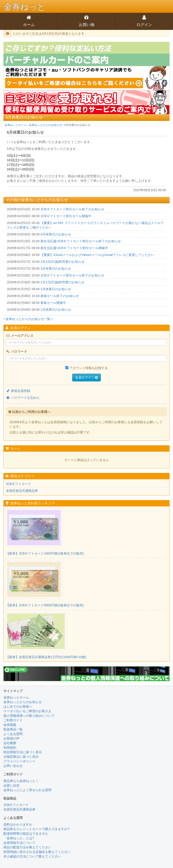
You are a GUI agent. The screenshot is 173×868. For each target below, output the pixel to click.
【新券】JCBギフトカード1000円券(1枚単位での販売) (45, 553)
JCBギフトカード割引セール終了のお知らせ (72, 209)
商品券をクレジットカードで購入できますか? (36, 829)
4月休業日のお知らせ (56, 234)
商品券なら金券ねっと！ (21, 781)
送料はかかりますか (18, 824)
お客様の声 (11, 738)
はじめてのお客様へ (18, 706)
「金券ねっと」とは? (19, 838)
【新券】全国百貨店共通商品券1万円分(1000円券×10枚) (46, 657)
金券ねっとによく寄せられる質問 (27, 790)
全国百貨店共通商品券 (22, 491)
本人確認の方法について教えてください (32, 856)
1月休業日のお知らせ (56, 310)
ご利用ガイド (13, 720)
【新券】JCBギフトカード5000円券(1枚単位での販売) (45, 605)
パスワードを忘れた (23, 398)
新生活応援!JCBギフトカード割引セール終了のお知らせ (81, 241)
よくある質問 (13, 734)
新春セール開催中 (53, 303)
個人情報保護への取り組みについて (29, 716)
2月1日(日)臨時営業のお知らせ (63, 282)
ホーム (29, 25)
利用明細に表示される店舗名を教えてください (37, 852)
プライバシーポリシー (19, 761)
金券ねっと (24, 7)
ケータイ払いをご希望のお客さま (27, 711)
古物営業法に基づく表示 (21, 757)
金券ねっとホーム (16, 125)
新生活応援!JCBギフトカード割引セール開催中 (74, 248)
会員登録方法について (19, 843)
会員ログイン (87, 378)
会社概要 (10, 743)
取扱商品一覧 (13, 729)
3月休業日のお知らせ (56, 268)
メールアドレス (20, 336)
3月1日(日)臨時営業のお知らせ (63, 262)
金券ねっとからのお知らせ (46, 125)
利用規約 (10, 748)
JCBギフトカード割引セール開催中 (66, 216)
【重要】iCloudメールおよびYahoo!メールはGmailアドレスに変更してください (97, 255)
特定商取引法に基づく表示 (23, 752)
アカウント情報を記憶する (88, 368)
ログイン (144, 25)
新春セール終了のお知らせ (60, 296)
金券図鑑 (10, 725)
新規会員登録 (18, 391)
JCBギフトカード (19, 484)
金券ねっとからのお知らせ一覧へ (28, 319)
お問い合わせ (13, 766)
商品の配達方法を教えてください (27, 847)
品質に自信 (11, 785)
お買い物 (87, 25)
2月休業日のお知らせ (56, 289)
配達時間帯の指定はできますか (26, 834)
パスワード (16, 352)
